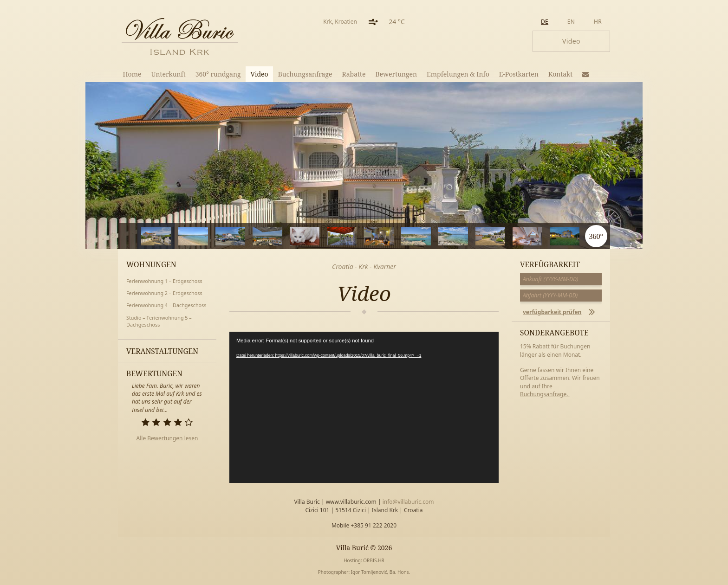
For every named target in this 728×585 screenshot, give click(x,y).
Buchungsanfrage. (545, 394)
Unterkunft (168, 74)
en (571, 22)
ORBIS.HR (374, 560)
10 (513, 236)
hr (598, 22)
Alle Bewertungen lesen (167, 438)
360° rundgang (218, 74)
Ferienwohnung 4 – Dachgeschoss (166, 305)
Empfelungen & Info (458, 74)
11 (550, 236)
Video (260, 74)
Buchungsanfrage (305, 74)
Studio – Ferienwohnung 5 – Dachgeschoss (159, 321)
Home (132, 74)
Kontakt (561, 74)
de (545, 22)
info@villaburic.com (408, 502)
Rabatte (354, 74)
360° (596, 236)
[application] (364, 407)
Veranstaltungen (162, 351)
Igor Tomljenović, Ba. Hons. (380, 572)
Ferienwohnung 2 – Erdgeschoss (164, 293)
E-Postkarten (519, 74)
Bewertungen (396, 74)
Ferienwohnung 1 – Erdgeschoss (164, 281)
